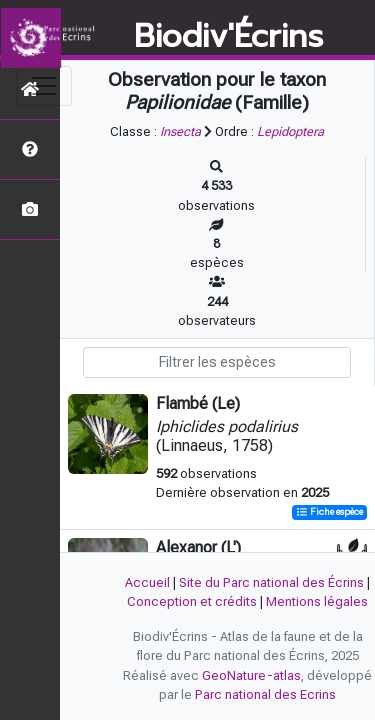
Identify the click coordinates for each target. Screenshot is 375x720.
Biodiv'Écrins (228, 37)
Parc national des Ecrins (265, 694)
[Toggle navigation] (44, 86)
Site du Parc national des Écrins (271, 582)
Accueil (147, 582)
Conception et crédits (192, 601)
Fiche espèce (329, 512)
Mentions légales (317, 601)
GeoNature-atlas (251, 675)
